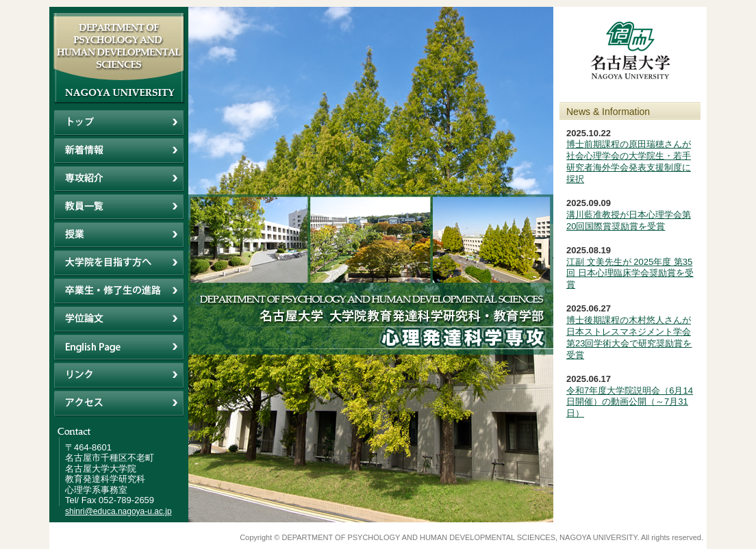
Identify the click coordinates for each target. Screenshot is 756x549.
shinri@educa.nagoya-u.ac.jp (118, 511)
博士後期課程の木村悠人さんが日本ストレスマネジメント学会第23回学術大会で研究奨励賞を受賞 (629, 337)
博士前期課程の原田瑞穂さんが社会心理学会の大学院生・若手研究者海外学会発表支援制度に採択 (629, 162)
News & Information (608, 112)
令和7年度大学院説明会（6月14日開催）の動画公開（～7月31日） (630, 402)
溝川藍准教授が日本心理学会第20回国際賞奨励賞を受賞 (629, 220)
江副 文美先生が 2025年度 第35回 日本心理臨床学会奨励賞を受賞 (630, 273)
